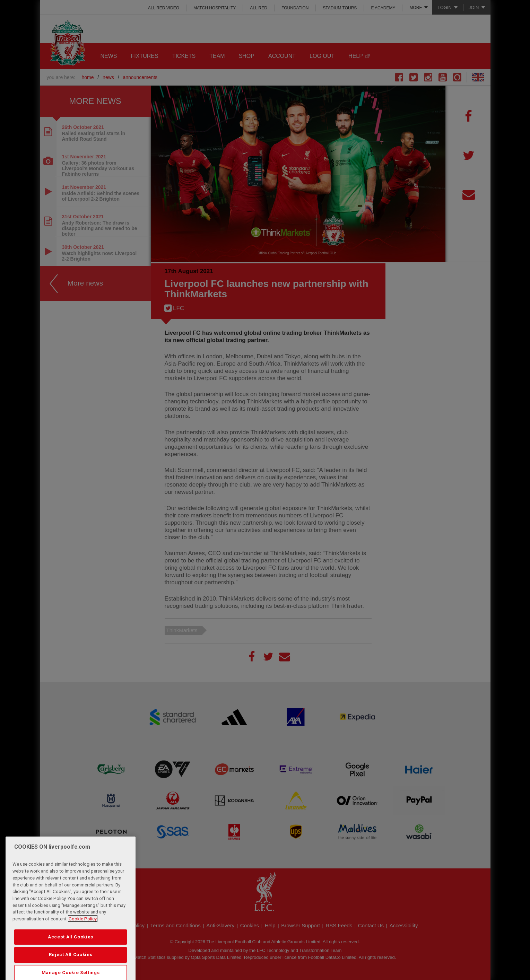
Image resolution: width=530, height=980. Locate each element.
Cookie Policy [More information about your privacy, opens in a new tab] (83, 939)
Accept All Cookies (71, 957)
